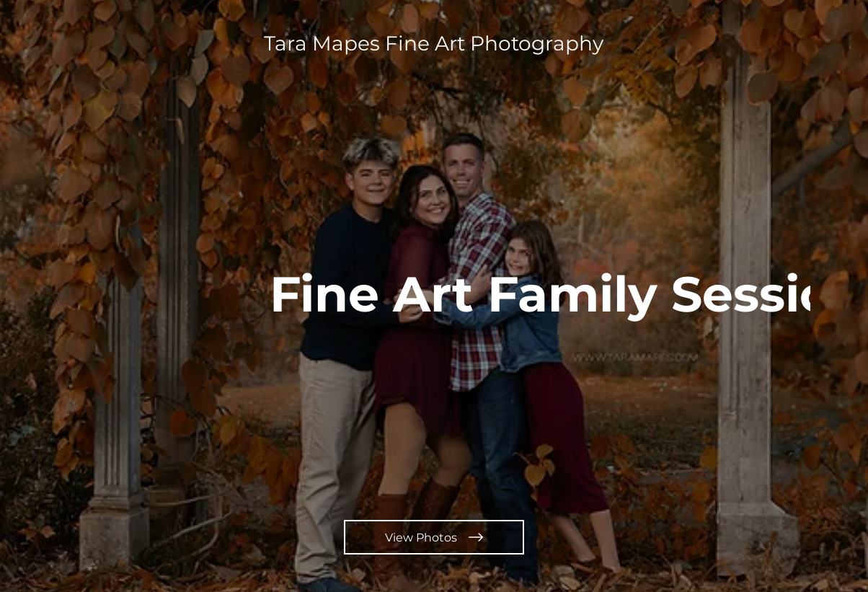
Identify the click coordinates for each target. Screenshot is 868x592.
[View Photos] (434, 537)
